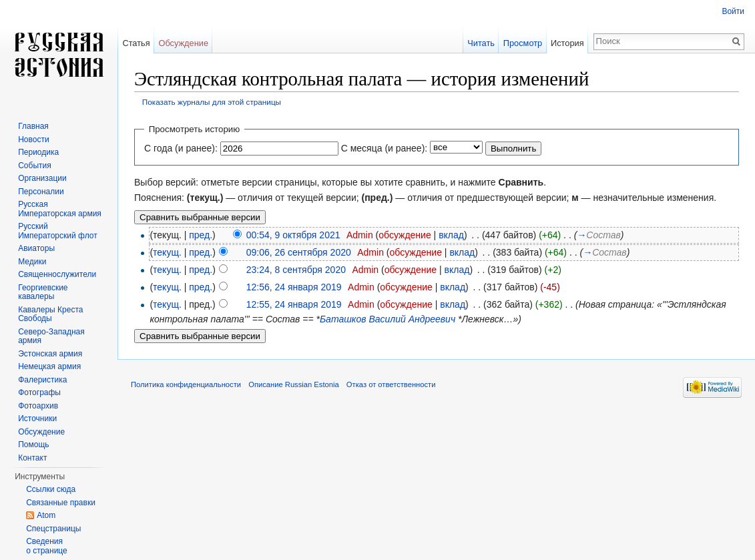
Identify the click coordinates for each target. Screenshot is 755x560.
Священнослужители (57, 274)
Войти (733, 11)
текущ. (167, 252)
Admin (360, 235)
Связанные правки (61, 503)
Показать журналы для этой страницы (212, 102)
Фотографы (39, 392)
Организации (42, 178)
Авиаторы (36, 248)
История (567, 43)
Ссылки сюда (51, 489)
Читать (481, 43)
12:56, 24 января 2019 (294, 287)
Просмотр (523, 43)
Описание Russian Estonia (293, 384)
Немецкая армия (49, 366)
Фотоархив (38, 406)
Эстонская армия (50, 354)
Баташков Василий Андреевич (388, 319)
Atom (46, 515)
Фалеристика (42, 380)
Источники (37, 418)
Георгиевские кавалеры (43, 292)
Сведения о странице (47, 546)
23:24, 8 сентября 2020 (296, 270)
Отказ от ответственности (391, 384)
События (35, 166)
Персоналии (41, 192)
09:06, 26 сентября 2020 (299, 252)
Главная (33, 126)
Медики (32, 262)
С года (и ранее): (181, 148)
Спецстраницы (53, 529)
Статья (136, 43)
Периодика (38, 152)
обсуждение (405, 235)
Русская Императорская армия (60, 209)
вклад (451, 235)
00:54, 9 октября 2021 (293, 235)
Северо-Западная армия (51, 336)
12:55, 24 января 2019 (294, 304)
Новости (33, 139)
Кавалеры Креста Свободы (50, 314)
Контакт (32, 458)
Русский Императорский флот (57, 231)
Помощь (33, 445)
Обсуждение (183, 43)
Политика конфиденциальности (186, 384)
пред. (201, 235)
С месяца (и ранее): (385, 148)
